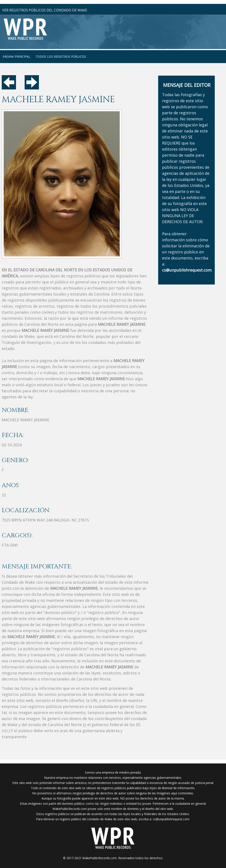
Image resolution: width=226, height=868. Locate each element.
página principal (16, 56)
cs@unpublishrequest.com (171, 819)
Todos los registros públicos (61, 56)
